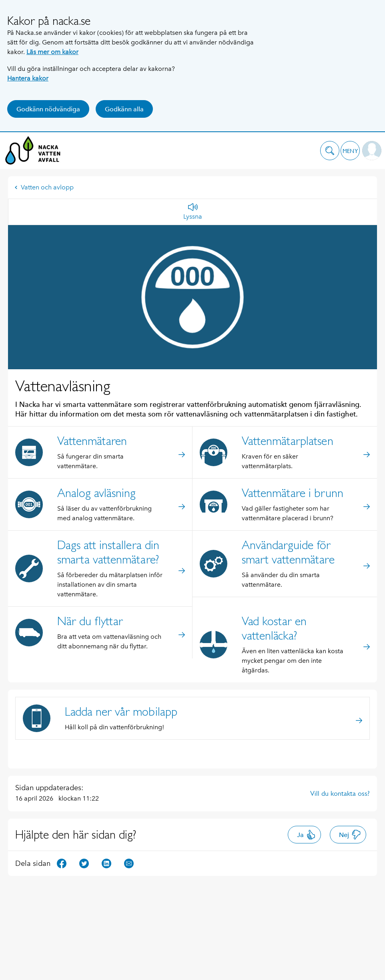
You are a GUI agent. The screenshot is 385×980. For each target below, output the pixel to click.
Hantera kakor (28, 78)
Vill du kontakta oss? (340, 793)
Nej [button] (350, 835)
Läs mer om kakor (52, 52)
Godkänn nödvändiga (48, 109)
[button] (330, 151)
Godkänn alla (124, 109)
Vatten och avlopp (44, 187)
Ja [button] (306, 835)
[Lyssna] (193, 212)
